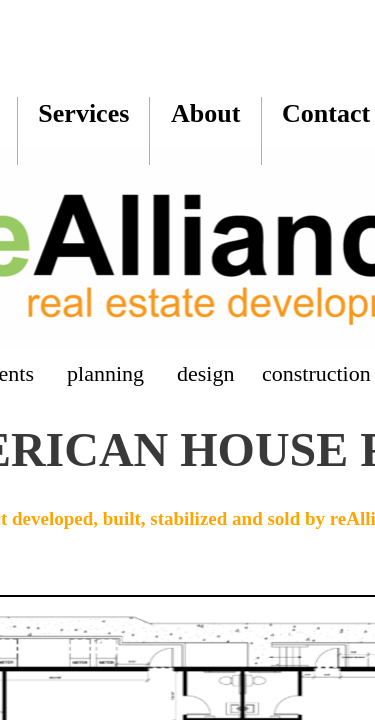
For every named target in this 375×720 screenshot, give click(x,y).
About (205, 113)
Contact (326, 113)
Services (83, 113)
